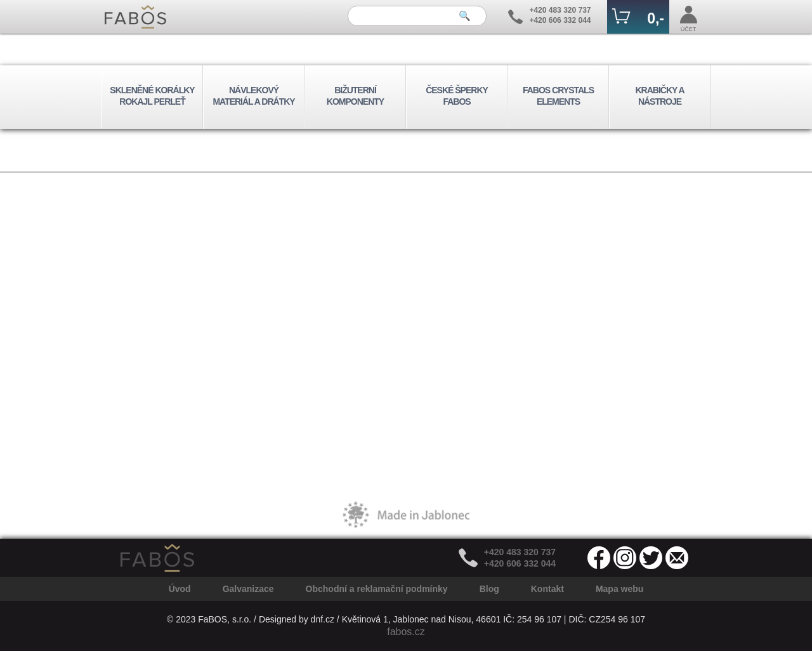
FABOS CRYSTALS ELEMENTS (558, 96)
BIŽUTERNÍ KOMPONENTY (355, 96)
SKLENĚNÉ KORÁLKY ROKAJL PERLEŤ (152, 96)
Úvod (180, 589)
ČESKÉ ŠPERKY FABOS (457, 96)
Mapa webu (619, 589)
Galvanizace (248, 589)
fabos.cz (406, 632)
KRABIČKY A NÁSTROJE (659, 96)
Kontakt (547, 589)
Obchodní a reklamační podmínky (377, 589)
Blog (489, 589)
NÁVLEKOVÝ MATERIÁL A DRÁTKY (253, 96)
